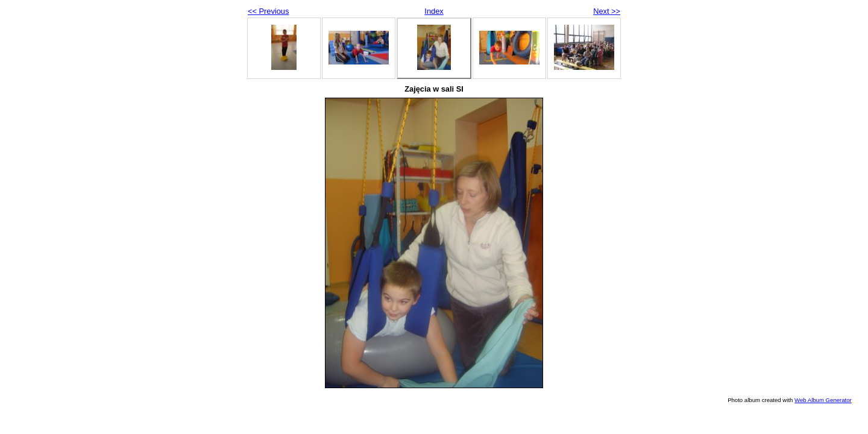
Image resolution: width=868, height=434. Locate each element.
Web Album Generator (823, 400)
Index (434, 11)
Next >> (607, 11)
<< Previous (268, 11)
